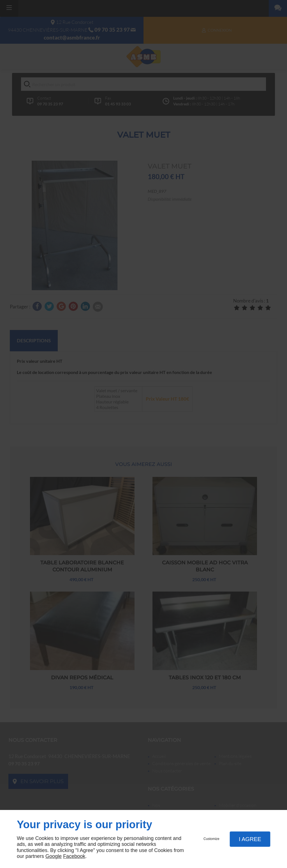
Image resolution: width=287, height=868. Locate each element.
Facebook (74, 856)
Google (54, 856)
